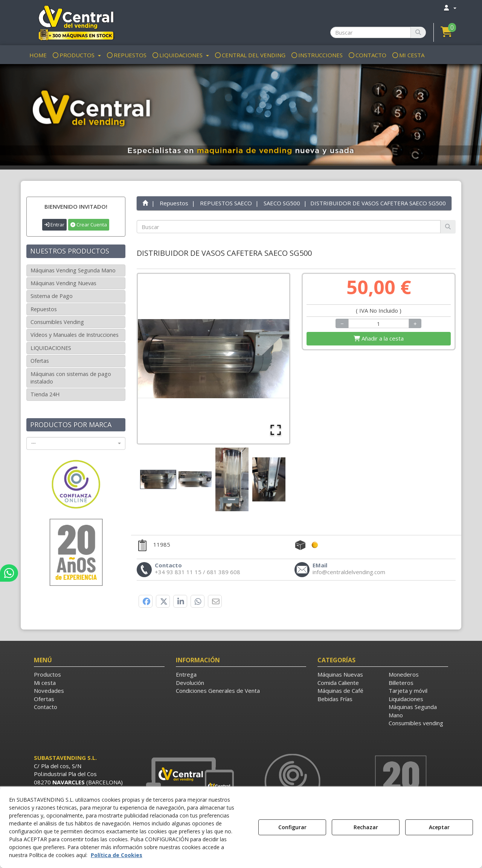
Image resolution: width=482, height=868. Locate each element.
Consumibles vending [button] (416, 723)
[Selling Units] (379, 323)
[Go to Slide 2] (195, 479)
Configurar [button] (292, 827)
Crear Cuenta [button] (89, 225)
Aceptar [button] (439, 827)
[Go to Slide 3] (232, 479)
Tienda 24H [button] (45, 394)
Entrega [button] (186, 674)
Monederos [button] (404, 674)
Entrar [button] (54, 225)
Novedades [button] (49, 691)
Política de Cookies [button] (117, 855)
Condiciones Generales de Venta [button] (218, 691)
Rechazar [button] (366, 827)
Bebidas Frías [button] (335, 699)
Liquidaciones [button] (406, 699)
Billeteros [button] (401, 683)
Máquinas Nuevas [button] (340, 674)
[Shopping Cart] (379, 338)
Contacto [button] (46, 707)
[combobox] (76, 443)
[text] (289, 227)
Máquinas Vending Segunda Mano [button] (73, 270)
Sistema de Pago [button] (52, 296)
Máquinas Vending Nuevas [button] (63, 283)
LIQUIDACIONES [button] (51, 348)
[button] (76, 23)
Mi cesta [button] (45, 683)
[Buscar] (418, 32)
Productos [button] (47, 674)
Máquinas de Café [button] (340, 691)
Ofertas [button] (40, 361)
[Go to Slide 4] (269, 479)
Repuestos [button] (44, 309)
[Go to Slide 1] (158, 479)
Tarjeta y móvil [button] (408, 691)
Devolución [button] (190, 683)
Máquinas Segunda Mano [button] (413, 711)
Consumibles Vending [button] (57, 322)
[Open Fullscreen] (276, 430)
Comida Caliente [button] (338, 683)
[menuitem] (450, 8)
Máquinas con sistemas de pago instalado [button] (71, 378)
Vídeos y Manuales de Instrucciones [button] (75, 335)
